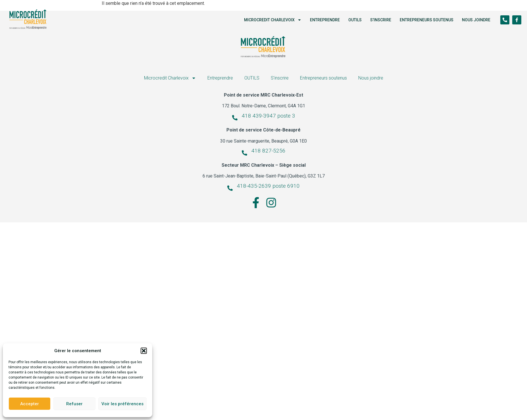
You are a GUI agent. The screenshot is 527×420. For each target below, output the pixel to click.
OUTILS (355, 20)
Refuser (74, 404)
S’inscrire (381, 20)
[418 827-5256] (244, 153)
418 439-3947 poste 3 (268, 115)
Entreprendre (325, 20)
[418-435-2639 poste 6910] (230, 188)
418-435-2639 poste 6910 (268, 186)
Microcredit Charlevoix (273, 20)
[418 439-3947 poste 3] (235, 118)
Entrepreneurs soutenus (427, 20)
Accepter (30, 404)
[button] (144, 351)
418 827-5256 (268, 151)
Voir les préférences (122, 404)
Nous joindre (476, 20)
